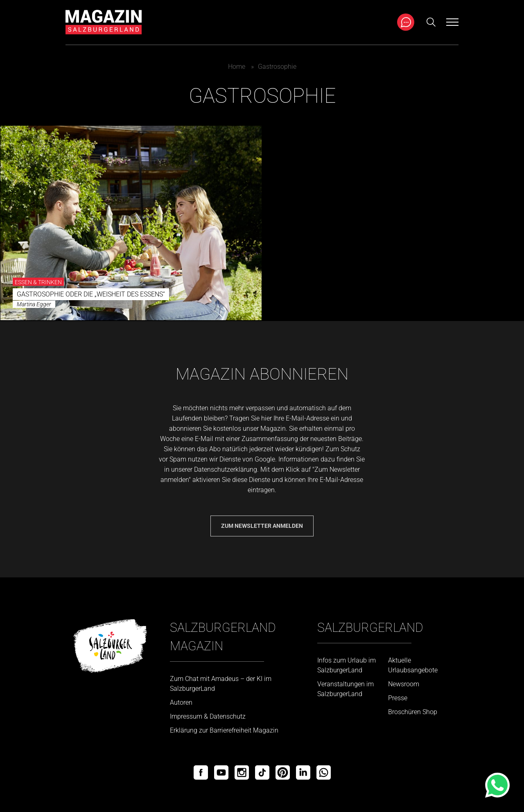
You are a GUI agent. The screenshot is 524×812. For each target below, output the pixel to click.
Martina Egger (34, 304)
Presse (398, 698)
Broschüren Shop (413, 712)
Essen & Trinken (38, 282)
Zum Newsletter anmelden (262, 526)
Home (237, 67)
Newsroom (404, 684)
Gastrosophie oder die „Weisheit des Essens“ (91, 294)
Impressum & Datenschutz (208, 716)
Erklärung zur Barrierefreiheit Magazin (224, 730)
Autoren (181, 702)
